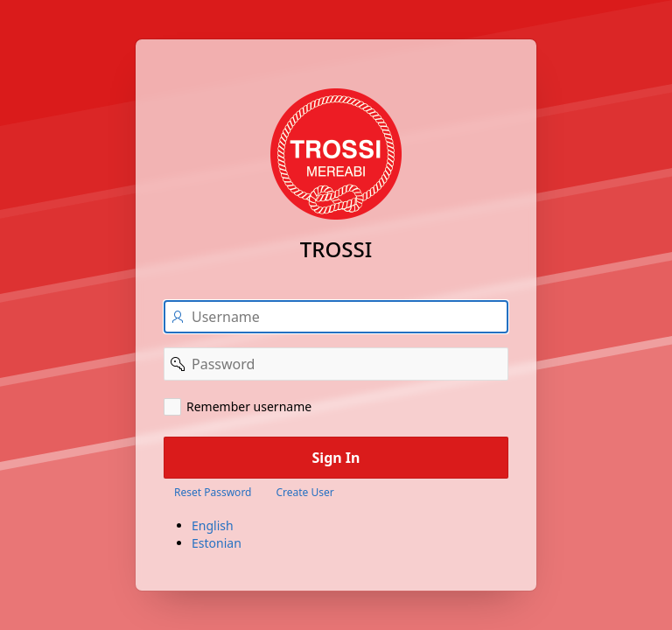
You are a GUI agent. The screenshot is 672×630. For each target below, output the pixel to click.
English (213, 525)
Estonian (217, 543)
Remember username (249, 406)
